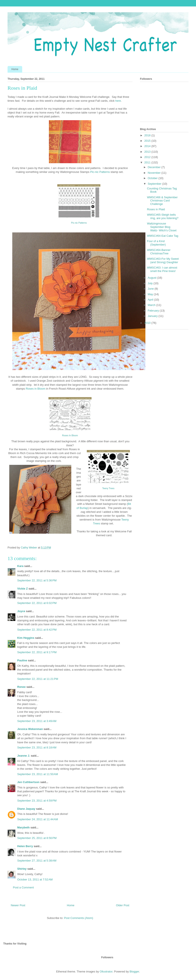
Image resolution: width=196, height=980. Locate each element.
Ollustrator (106, 972)
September (155, 184)
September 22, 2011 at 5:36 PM (37, 580)
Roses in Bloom (35, 389)
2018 (148, 135)
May (151, 294)
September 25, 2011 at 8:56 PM (37, 838)
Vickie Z (23, 589)
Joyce (21, 611)
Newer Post (18, 905)
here (118, 101)
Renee (21, 687)
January (153, 316)
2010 (148, 323)
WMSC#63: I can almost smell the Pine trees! (162, 269)
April (151, 300)
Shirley (22, 869)
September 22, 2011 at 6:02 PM (37, 603)
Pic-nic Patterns (100, 172)
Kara (20, 566)
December (155, 167)
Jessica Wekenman (30, 729)
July (151, 283)
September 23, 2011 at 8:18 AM (37, 747)
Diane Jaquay (26, 809)
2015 (148, 141)
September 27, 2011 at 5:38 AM (37, 861)
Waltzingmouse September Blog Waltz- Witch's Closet (162, 227)
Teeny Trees (108, 488)
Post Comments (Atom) (79, 918)
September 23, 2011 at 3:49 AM (37, 721)
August (152, 278)
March (152, 305)
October (153, 178)
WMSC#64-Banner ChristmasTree (159, 252)
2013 (148, 152)
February (154, 311)
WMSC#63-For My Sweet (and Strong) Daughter (163, 260)
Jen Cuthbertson (28, 782)
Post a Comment (23, 887)
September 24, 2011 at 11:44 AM (38, 819)
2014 (148, 146)
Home (15, 69)
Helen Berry (25, 846)
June (151, 289)
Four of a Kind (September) (156, 243)
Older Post (123, 905)
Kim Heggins (26, 638)
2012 (148, 157)
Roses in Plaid (156, 209)
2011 (148, 162)
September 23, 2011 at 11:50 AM (38, 774)
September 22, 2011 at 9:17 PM (37, 652)
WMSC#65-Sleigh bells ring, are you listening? (163, 216)
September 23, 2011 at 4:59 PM (37, 801)
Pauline (22, 660)
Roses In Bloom (70, 435)
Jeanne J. (24, 756)
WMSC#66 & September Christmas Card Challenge (162, 201)
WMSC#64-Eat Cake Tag (163, 236)
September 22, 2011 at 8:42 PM (37, 630)
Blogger (134, 972)
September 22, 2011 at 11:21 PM (38, 679)
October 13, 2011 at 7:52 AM (35, 879)
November (155, 173)
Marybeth (23, 827)
